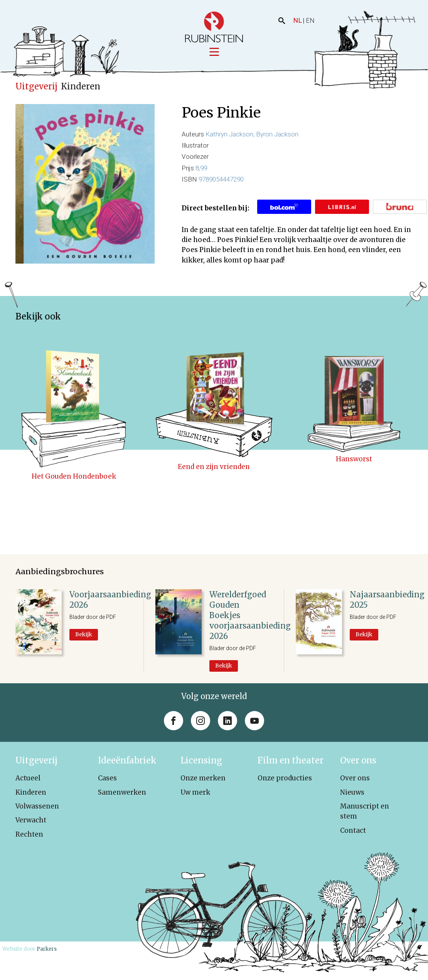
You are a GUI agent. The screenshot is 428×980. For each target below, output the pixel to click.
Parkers (47, 949)
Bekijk (84, 634)
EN (310, 20)
